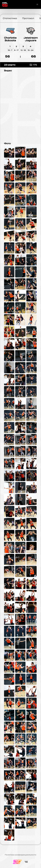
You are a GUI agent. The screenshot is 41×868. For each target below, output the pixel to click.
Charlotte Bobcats (10, 39)
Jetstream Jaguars (31, 39)
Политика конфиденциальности (20, 855)
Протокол (28, 18)
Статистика (10, 18)
